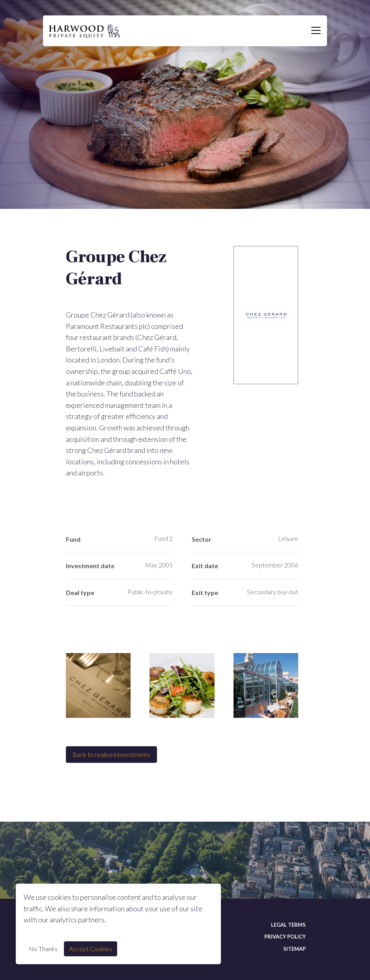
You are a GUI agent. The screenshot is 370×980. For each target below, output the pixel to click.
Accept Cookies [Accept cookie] (91, 949)
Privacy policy (285, 937)
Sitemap (294, 949)
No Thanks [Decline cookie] (43, 949)
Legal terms (288, 925)
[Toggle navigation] (316, 31)
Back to (111, 755)
